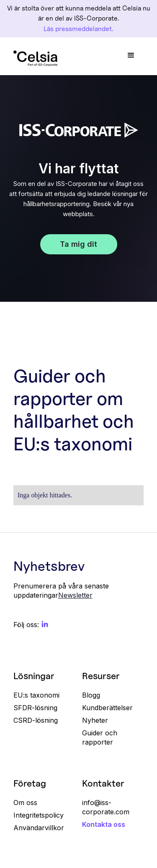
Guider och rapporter (100, 737)
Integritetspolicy (39, 815)
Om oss (25, 803)
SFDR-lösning (35, 708)
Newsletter (75, 595)
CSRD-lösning (36, 720)
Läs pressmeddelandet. (78, 29)
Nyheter (95, 720)
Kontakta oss (104, 824)
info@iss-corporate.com (106, 807)
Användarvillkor (39, 828)
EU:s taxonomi (36, 695)
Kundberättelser (107, 708)
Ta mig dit (78, 244)
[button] (131, 55)
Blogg (91, 695)
